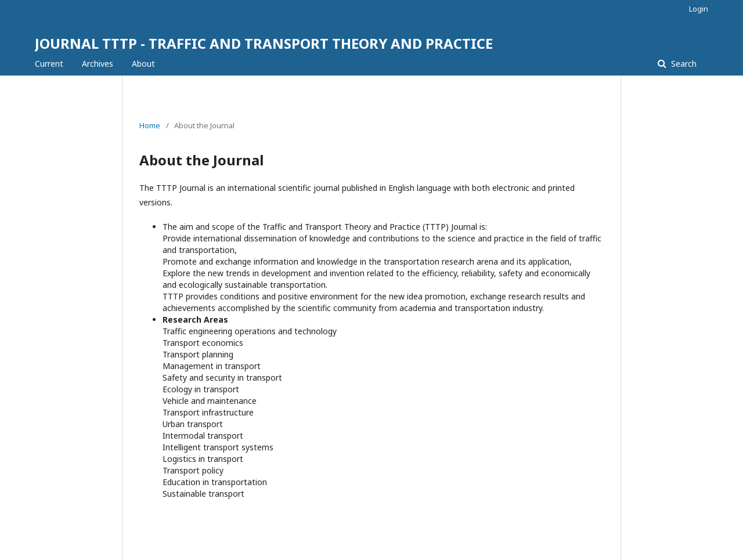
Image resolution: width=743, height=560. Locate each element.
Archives (98, 64)
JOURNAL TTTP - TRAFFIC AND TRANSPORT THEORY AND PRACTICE (264, 43)
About (143, 64)
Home (150, 125)
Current (49, 64)
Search (683, 64)
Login (699, 9)
